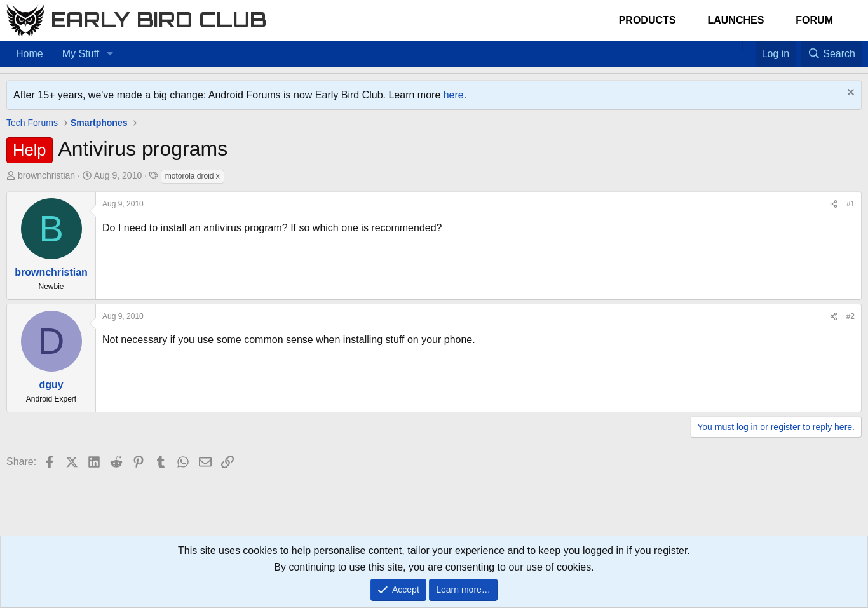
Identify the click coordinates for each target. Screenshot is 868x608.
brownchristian (46, 175)
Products (648, 20)
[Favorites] (749, 46)
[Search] (831, 54)
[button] (110, 54)
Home (30, 54)
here (454, 95)
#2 (851, 316)
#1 (851, 204)
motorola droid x (193, 176)
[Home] (736, 46)
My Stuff (81, 54)
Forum (814, 20)
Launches (736, 20)
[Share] (834, 204)
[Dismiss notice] (849, 94)
